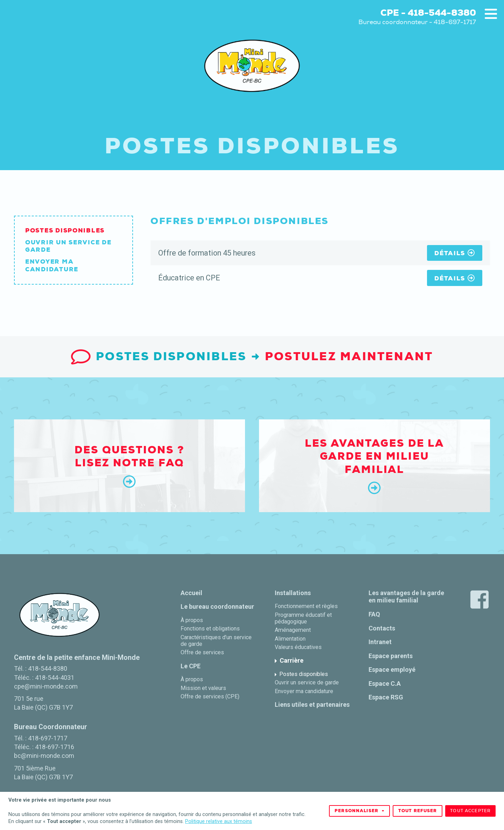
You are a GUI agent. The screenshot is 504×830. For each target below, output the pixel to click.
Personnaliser (359, 810)
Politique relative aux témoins (219, 820)
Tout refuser (418, 810)
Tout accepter (470, 810)
